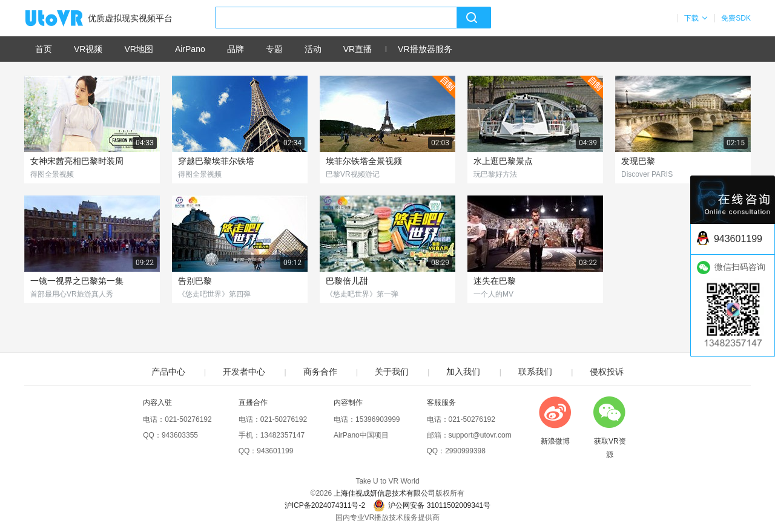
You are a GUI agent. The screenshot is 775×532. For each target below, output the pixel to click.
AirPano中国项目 (361, 435)
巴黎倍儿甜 (347, 281)
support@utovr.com (480, 435)
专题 (274, 49)
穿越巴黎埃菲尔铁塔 (216, 161)
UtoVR (67, 19)
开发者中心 (244, 372)
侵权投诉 (607, 372)
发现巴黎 (638, 161)
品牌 (236, 49)
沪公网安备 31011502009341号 (432, 505)
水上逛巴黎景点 (503, 161)
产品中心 (168, 372)
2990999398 (465, 451)
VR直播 (358, 49)
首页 (44, 49)
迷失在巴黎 (495, 281)
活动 (313, 49)
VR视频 (88, 49)
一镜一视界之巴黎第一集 (77, 281)
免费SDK (736, 18)
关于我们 (392, 372)
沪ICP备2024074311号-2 (325, 505)
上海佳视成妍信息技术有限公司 (384, 493)
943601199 (275, 451)
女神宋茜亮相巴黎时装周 (77, 161)
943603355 (180, 435)
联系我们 (535, 372)
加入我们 (463, 372)
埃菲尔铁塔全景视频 (364, 161)
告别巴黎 (195, 281)
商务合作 (320, 372)
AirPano (190, 49)
